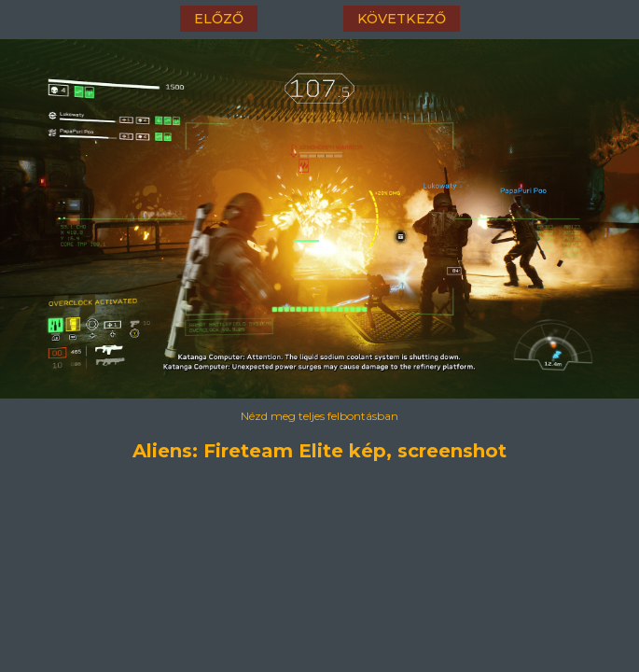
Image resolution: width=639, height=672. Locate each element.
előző (219, 19)
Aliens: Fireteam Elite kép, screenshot (319, 451)
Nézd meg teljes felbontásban (319, 416)
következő (402, 19)
